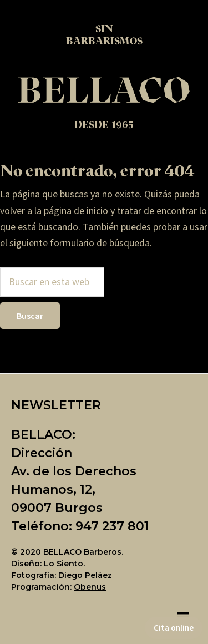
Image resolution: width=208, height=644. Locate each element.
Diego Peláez (85, 575)
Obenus (90, 587)
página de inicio (76, 211)
